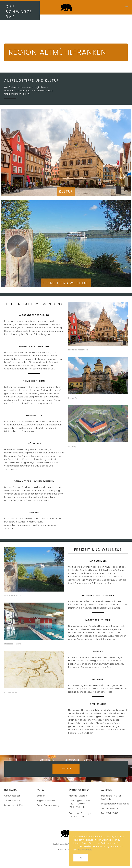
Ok (81, 858)
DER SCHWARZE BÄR (19, 12)
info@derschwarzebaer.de (115, 804)
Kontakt (66, 769)
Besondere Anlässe (15, 805)
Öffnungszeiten (12, 796)
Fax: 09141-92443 (110, 813)
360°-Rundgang (13, 800)
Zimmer (41, 796)
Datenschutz (85, 850)
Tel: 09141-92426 (110, 808)
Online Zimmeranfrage (49, 805)
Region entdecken (46, 800)
